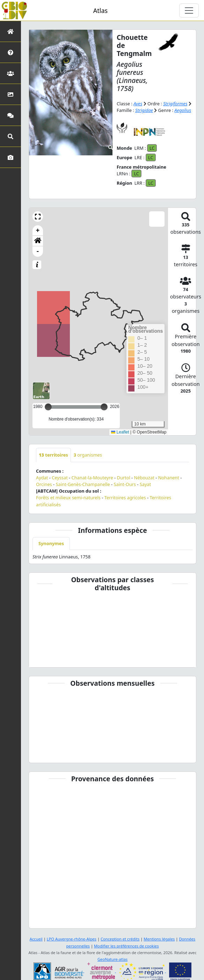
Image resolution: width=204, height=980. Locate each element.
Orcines (44, 484)
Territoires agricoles (125, 498)
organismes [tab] (88, 455)
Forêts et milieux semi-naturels (68, 498)
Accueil (36, 939)
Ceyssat (60, 478)
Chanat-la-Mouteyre (92, 478)
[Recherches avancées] (10, 136)
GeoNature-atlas (112, 959)
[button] (38, 217)
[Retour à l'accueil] (10, 31)
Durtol (124, 478)
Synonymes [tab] (51, 543)
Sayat (145, 484)
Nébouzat (144, 478)
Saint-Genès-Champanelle (83, 484)
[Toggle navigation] (189, 10)
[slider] (104, 407)
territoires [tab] (53, 455)
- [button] (38, 252)
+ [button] (38, 231)
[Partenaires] (10, 73)
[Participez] (10, 115)
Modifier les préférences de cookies (126, 946)
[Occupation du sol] (10, 94)
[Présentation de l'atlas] (10, 52)
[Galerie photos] (10, 157)
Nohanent (169, 478)
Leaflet (120, 432)
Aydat (42, 478)
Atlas (100, 10)
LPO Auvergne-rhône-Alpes (72, 939)
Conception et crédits (120, 939)
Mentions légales (159, 939)
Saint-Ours (125, 484)
